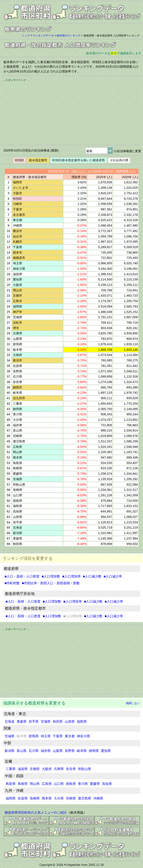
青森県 (22, 721)
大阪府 (47, 769)
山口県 (59, 784)
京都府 (35, 769)
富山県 (22, 751)
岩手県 (34, 721)
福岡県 (11, 798)
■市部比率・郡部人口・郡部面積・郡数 (51, 583)
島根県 (23, 784)
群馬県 (34, 736)
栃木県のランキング (69, 36)
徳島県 (71, 784)
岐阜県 (82, 751)
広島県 (47, 784)
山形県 (70, 721)
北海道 (10, 721)
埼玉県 (46, 736)
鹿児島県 (85, 798)
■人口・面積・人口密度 (22, 576)
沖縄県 (98, 798)
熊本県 (47, 798)
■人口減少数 (92, 576)
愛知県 (106, 751)
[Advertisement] (71, 113)
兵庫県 (59, 769)
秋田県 (58, 721)
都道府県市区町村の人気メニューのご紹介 (36, 812)
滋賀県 (23, 769)
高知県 (107, 784)
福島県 (82, 721)
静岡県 (94, 751)
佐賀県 (23, 798)
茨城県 (10, 736)
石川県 (34, 751)
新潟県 (10, 751)
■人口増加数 (51, 576)
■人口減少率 (113, 576)
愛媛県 (95, 784)
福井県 (46, 751)
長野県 (70, 751)
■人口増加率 (71, 576)
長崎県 (35, 798)
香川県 (83, 784)
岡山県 (35, 784)
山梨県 (58, 751)
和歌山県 (85, 769)
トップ (26, 36)
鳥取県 (11, 784)
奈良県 (71, 769)
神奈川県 (83, 736)
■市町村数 (12, 583)
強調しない (133, 703)
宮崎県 (71, 798)
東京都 (70, 736)
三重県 (11, 769)
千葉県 (58, 736)
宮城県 (46, 721)
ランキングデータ (43, 36)
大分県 (59, 798)
